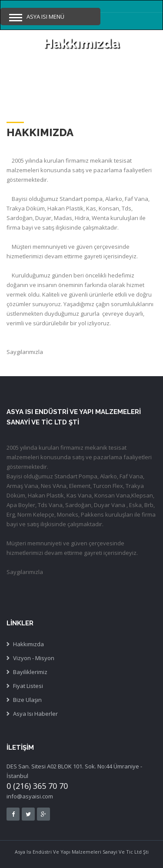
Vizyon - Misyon (34, 658)
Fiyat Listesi (28, 686)
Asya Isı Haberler (35, 714)
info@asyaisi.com (30, 796)
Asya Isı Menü (45, 17)
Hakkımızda (28, 644)
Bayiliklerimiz (30, 672)
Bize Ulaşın (27, 700)
